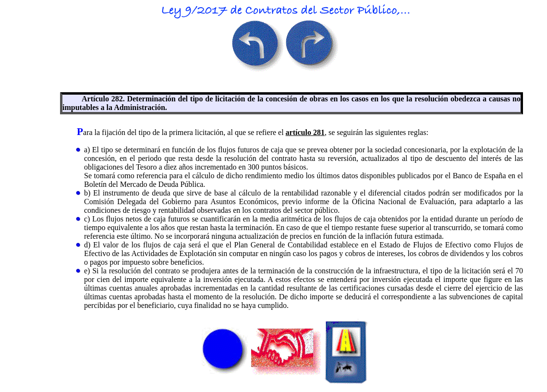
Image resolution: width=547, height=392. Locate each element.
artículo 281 (305, 132)
